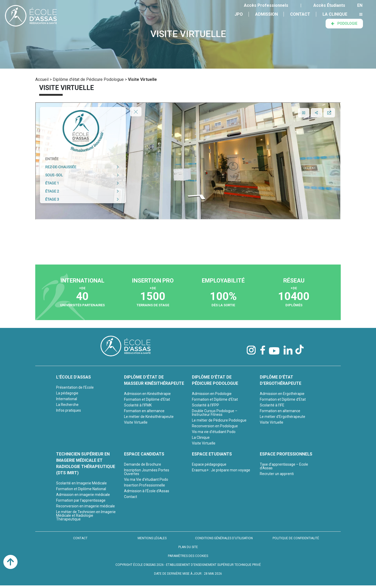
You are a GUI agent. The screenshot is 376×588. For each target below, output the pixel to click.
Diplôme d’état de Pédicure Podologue (88, 79)
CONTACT (80, 538)
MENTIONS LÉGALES (152, 538)
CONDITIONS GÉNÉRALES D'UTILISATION (224, 538)
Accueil (42, 79)
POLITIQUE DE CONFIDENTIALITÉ (296, 538)
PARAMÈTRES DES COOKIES (188, 556)
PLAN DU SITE (188, 547)
